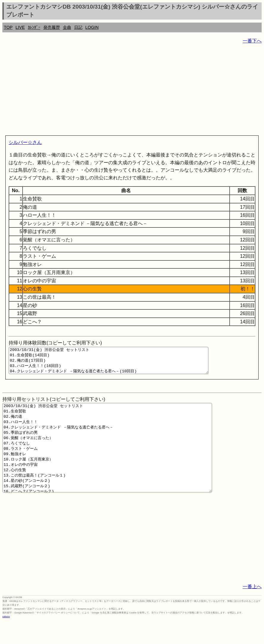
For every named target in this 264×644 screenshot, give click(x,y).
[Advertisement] (132, 91)
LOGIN (92, 27)
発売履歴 (52, 27)
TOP (8, 27)
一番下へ (252, 41)
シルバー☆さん (25, 142)
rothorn (6, 640)
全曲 (67, 27)
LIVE (20, 27)
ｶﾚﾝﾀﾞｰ (34, 27)
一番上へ (252, 610)
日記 (78, 27)
